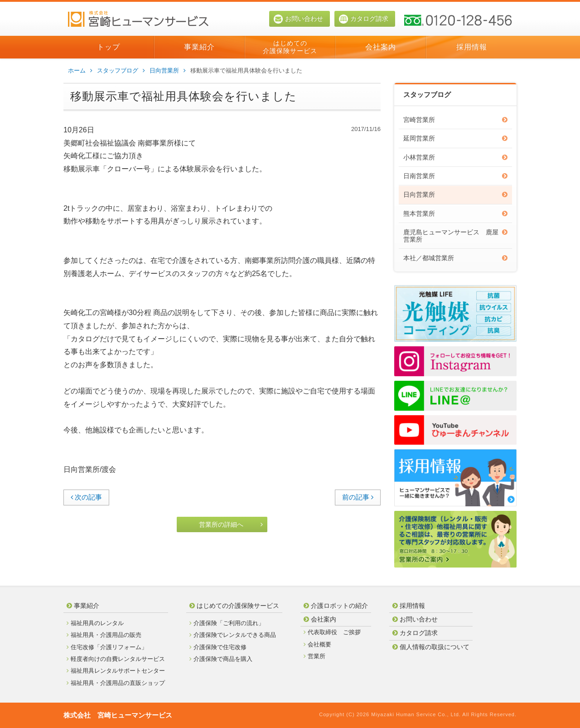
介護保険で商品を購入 (221, 659)
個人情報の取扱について (431, 647)
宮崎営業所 (455, 120)
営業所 (314, 656)
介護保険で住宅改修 (218, 647)
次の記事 (86, 497)
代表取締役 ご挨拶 (332, 632)
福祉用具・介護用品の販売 (104, 635)
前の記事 (358, 497)
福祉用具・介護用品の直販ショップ (116, 683)
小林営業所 (455, 157)
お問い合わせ (298, 19)
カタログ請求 (364, 19)
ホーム (80, 71)
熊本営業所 (455, 214)
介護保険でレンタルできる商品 (233, 635)
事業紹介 (199, 47)
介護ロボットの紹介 (336, 606)
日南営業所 (455, 176)
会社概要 (317, 644)
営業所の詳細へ (231, 524)
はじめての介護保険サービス (290, 47)
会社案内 (381, 47)
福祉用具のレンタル (95, 623)
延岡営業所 (455, 138)
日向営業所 (168, 71)
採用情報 (472, 47)
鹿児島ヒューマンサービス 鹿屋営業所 (455, 235)
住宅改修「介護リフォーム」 (107, 647)
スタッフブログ (121, 71)
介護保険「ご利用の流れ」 (227, 623)
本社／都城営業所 (455, 258)
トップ (109, 47)
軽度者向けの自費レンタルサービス (116, 659)
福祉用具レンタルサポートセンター (116, 671)
